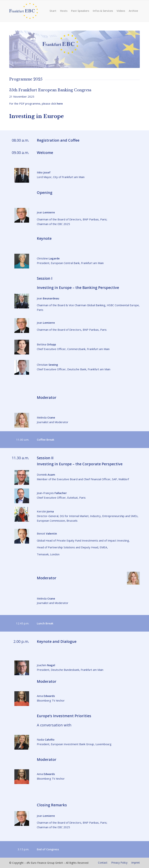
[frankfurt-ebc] (27, 11)
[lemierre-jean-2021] (22, 215)
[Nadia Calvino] (22, 742)
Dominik (46, 475)
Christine (48, 258)
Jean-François (52, 493)
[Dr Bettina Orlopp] (22, 347)
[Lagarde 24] (22, 261)
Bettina (46, 344)
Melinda (46, 417)
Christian (47, 365)
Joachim (46, 665)
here (60, 103)
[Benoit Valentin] (22, 536)
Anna (46, 696)
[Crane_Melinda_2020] (22, 420)
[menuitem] (53, 11)
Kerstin (45, 511)
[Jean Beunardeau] (22, 301)
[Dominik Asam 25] (22, 477)
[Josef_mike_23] (22, 175)
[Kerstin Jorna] (22, 514)
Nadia (46, 739)
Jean (46, 212)
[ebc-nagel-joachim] (22, 668)
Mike (44, 172)
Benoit (47, 533)
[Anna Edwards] (22, 699)
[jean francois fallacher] (22, 496)
